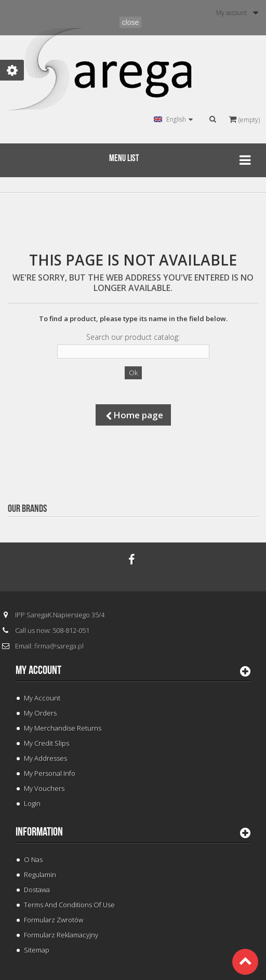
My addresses (45, 758)
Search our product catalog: (133, 337)
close (131, 22)
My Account (42, 698)
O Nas (33, 859)
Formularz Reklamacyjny (61, 935)
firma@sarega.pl (59, 646)
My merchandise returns (63, 728)
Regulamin (40, 875)
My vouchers (44, 788)
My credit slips (46, 743)
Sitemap (37, 950)
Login (32, 803)
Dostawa (37, 890)
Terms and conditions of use (69, 905)
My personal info (50, 773)
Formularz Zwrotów (54, 920)
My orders (40, 713)
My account (38, 670)
